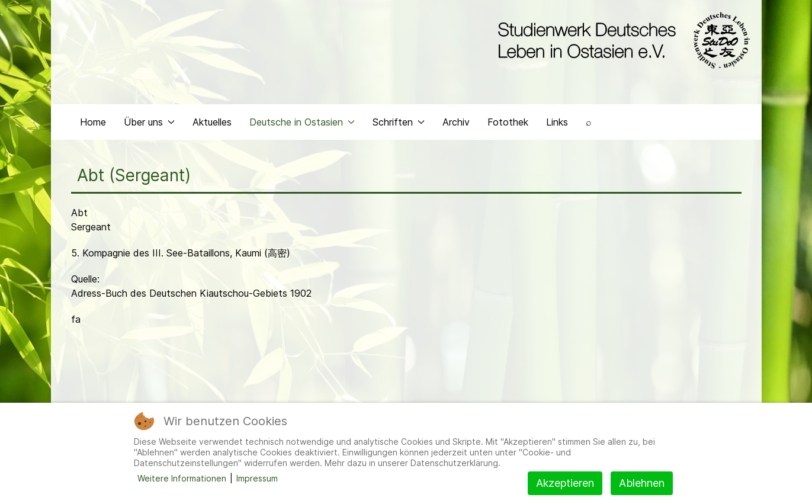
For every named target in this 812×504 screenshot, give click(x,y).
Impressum (257, 478)
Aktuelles (212, 122)
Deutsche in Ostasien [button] (302, 122)
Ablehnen (642, 483)
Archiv (456, 122)
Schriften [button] (399, 122)
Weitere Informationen (182, 478)
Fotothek (508, 122)
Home (93, 122)
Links (557, 122)
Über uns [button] (149, 122)
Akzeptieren (565, 483)
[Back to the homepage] (621, 40)
